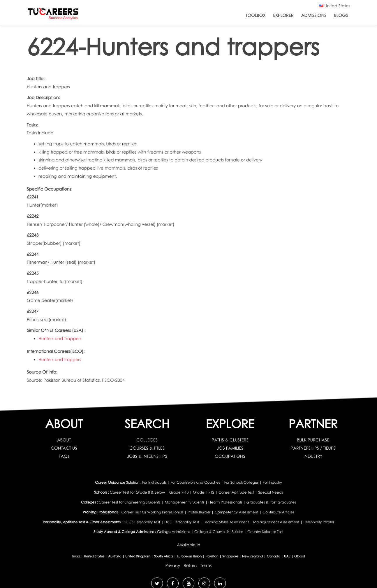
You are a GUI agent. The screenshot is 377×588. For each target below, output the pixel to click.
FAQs (64, 456)
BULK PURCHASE (313, 440)
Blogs (341, 15)
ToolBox (256, 15)
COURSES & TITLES (147, 448)
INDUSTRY (313, 456)
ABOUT (64, 440)
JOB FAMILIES (230, 448)
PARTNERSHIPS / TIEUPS (313, 448)
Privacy (173, 564)
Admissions (314, 15)
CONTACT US (64, 448)
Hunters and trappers (60, 360)
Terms (206, 564)
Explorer (283, 15)
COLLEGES (147, 440)
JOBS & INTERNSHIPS (147, 456)
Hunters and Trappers (60, 339)
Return (190, 564)
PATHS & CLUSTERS (230, 440)
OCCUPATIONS (230, 456)
